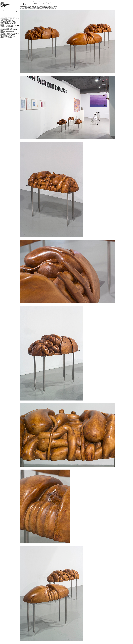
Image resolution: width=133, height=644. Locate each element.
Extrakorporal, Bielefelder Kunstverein (8, 22)
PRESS (2, 4)
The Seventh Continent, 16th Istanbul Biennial (10, 33)
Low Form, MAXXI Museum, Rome (8, 35)
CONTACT (3, 7)
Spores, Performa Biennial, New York (8, 10)
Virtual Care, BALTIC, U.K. (6, 19)
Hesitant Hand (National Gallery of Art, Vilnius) (10, 25)
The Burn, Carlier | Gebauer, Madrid (8, 16)
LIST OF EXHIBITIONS (5, 5)
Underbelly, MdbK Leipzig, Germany (8, 20)
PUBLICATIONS (4, 6)
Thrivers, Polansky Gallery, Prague (8, 21)
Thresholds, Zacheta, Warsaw (7, 13)
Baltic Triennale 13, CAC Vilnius (7, 36)
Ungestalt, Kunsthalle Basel (6, 38)
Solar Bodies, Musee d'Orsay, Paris (8, 37)
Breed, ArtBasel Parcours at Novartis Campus (10, 18)
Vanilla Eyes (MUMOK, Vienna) (7, 26)
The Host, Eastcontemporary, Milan (8, 17)
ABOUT (2, 3)
